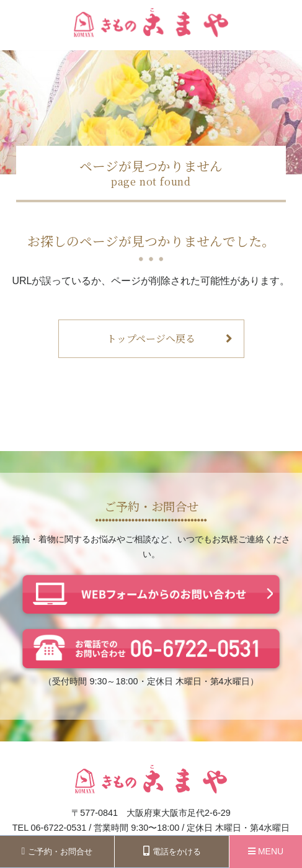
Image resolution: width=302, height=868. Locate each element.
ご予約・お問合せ (57, 851)
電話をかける (172, 851)
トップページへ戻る (170, 339)
